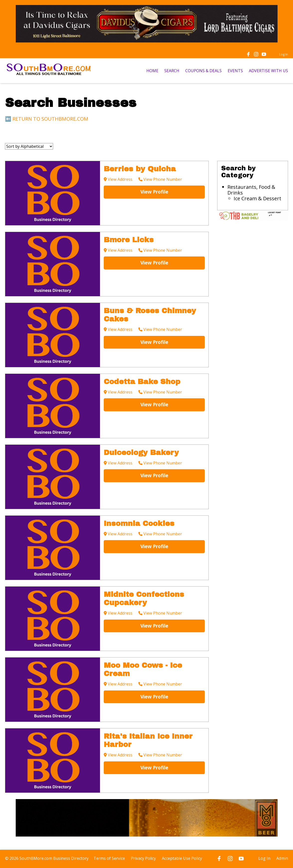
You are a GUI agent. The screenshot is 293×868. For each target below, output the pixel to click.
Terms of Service (109, 858)
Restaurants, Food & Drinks (251, 190)
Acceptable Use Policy (182, 858)
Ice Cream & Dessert (257, 198)
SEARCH (172, 71)
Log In (284, 54)
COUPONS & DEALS (203, 71)
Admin (282, 858)
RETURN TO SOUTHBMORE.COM (50, 119)
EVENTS (235, 71)
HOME (152, 71)
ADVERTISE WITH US (268, 71)
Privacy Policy (143, 858)
